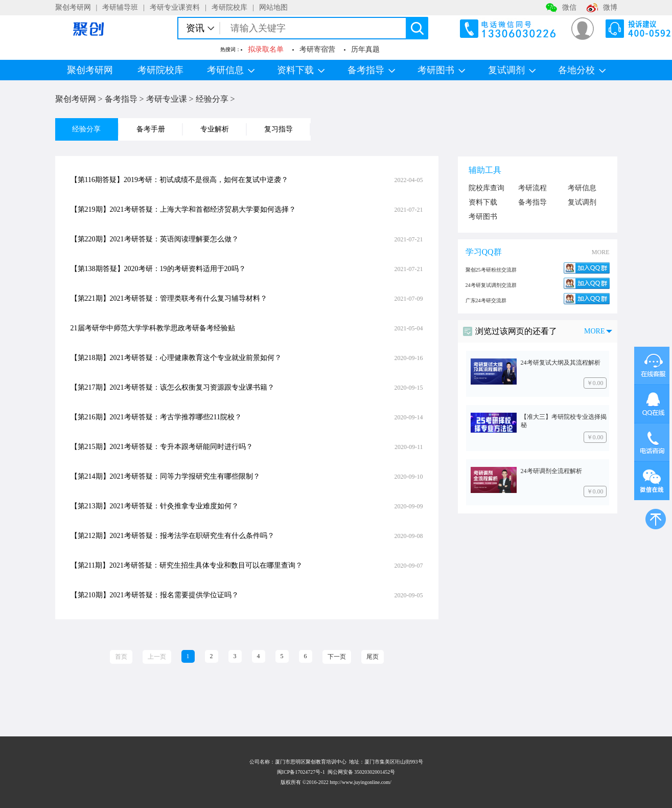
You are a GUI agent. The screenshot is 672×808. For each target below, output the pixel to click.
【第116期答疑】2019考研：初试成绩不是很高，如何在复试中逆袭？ (179, 180)
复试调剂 (512, 70)
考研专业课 (167, 99)
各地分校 (582, 70)
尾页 (373, 657)
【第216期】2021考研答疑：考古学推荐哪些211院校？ (156, 417)
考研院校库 (229, 7)
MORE (601, 252)
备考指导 (371, 70)
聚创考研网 (73, 7)
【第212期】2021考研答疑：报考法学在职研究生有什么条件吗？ (172, 536)
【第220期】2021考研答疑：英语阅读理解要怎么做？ (155, 239)
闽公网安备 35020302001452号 (362, 772)
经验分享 (212, 99)
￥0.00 (595, 383)
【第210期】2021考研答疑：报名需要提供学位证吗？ (155, 595)
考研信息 (231, 70)
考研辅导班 (120, 7)
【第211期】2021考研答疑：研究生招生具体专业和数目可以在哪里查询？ (187, 565)
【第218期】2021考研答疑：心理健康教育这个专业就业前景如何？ (176, 358)
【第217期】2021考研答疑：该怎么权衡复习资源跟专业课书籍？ (172, 387)
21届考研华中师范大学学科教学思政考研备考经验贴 (153, 328)
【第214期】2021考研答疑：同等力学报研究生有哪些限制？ (165, 476)
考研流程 (532, 188)
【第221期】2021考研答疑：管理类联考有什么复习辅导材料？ (169, 298)
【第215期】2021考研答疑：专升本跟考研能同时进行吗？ (162, 447)
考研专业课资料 (175, 7)
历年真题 (365, 49)
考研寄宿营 (317, 49)
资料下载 (301, 70)
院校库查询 (486, 188)
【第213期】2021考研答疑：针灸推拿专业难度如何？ (155, 506)
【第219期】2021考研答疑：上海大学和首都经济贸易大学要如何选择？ (183, 209)
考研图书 (441, 70)
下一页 (337, 657)
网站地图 (273, 7)
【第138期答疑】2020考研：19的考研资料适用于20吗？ (158, 269)
